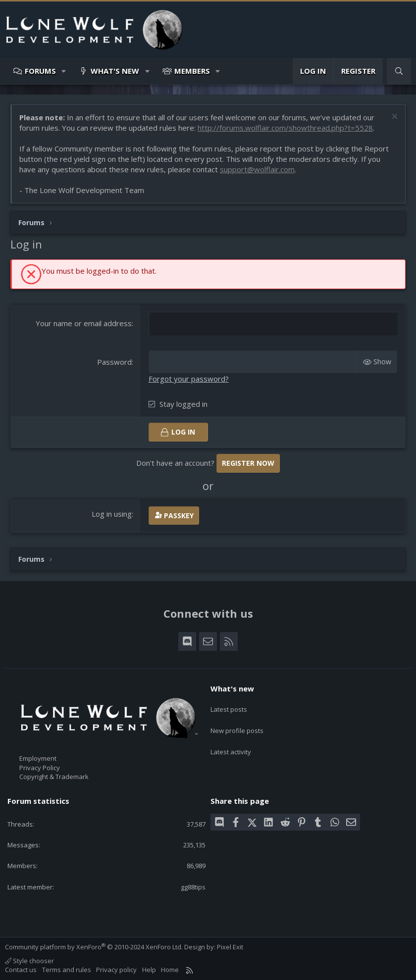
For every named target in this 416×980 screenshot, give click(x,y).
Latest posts (229, 705)
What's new (115, 71)
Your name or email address (84, 323)
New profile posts (237, 723)
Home (170, 969)
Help (149, 969)
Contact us (21, 969)
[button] (64, 71)
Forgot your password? (189, 378)
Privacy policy (116, 969)
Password (114, 361)
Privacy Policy (40, 767)
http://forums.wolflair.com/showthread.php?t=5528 (285, 128)
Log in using (112, 513)
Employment (38, 758)
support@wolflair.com (257, 169)
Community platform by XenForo (94, 946)
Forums (40, 71)
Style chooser (29, 960)
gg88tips (193, 886)
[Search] (399, 71)
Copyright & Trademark (54, 776)
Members (192, 71)
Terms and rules (67, 969)
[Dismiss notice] (393, 118)
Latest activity (231, 741)
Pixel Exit (230, 946)
